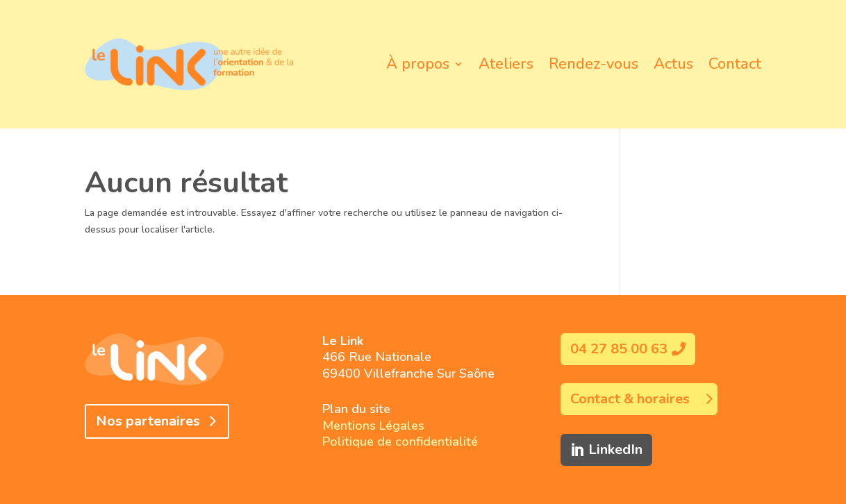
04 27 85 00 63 (619, 349)
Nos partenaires (148, 421)
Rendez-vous (594, 64)
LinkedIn (615, 450)
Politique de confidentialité (400, 442)
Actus (673, 64)
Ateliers (506, 64)
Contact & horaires (630, 399)
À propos (418, 64)
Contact (735, 64)
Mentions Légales (373, 426)
